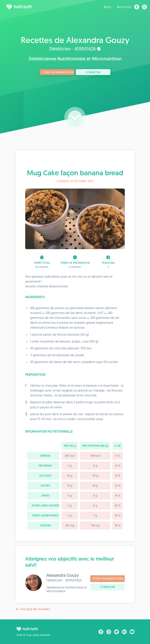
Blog (108, 7)
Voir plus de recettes (33, 609)
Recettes (124, 7)
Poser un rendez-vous (58, 72)
